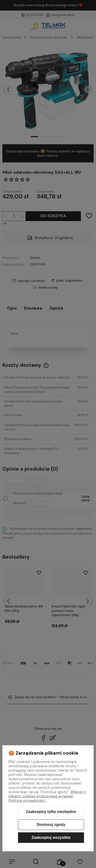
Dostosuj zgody (51, 825)
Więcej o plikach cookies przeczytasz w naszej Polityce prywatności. (47, 796)
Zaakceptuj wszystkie (51, 837)
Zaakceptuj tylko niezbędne (51, 812)
